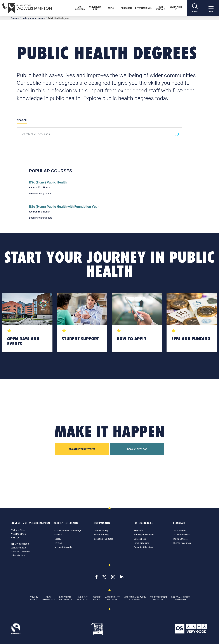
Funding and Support (144, 535)
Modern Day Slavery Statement (135, 598)
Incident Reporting (83, 598)
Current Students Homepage (68, 530)
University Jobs (18, 555)
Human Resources (182, 543)
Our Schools (161, 8)
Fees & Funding (101, 535)
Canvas (58, 535)
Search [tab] (22, 120)
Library (58, 539)
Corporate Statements (65, 598)
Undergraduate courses (33, 18)
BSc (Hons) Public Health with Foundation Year (64, 206)
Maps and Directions (20, 551)
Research (126, 8)
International (143, 8)
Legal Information (48, 598)
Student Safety (101, 530)
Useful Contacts (18, 548)
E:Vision (58, 543)
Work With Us (176, 8)
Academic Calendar (64, 547)
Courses (15, 18)
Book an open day (137, 449)
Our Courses (80, 8)
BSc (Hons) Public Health (48, 182)
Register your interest (82, 449)
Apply (111, 8)
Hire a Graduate (141, 543)
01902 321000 (22, 544)
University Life (95, 8)
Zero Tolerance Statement (159, 598)
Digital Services (180, 539)
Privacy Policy (34, 598)
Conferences (140, 539)
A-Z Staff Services (182, 535)
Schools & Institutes (103, 539)
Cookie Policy (97, 598)
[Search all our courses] (94, 134)
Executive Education (143, 547)
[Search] (195, 8)
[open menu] (211, 8)
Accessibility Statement (113, 598)
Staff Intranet (180, 530)
